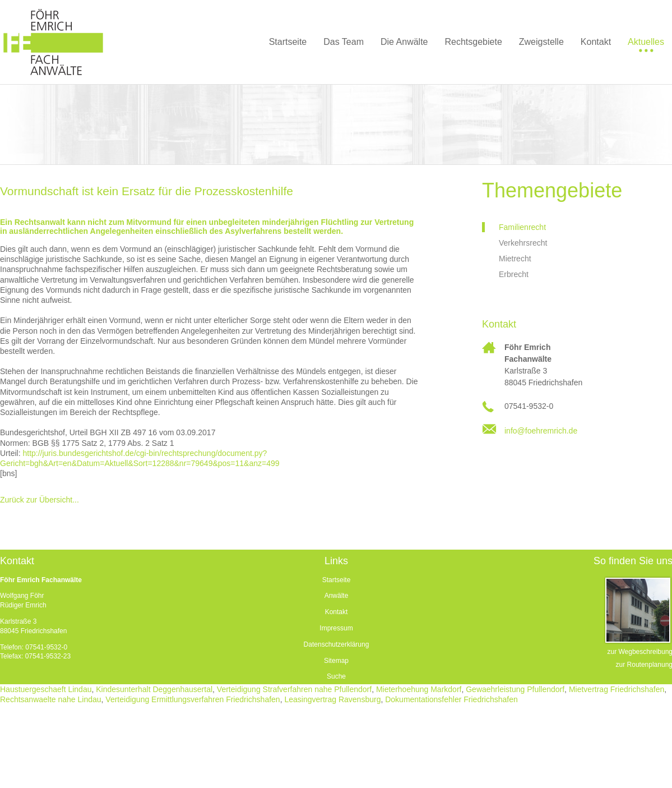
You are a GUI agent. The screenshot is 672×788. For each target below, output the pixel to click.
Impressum (336, 628)
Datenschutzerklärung (337, 644)
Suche (336, 676)
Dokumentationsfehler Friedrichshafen (451, 699)
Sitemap (336, 661)
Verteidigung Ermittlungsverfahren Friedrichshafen (193, 699)
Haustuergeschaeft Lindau (46, 689)
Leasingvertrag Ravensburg (332, 699)
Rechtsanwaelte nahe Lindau (51, 699)
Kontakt (337, 612)
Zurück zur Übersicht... (40, 500)
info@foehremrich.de (541, 431)
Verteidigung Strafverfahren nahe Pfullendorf (294, 689)
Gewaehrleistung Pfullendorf (515, 689)
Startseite (337, 580)
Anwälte (337, 596)
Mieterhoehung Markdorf (419, 689)
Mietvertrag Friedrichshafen (617, 689)
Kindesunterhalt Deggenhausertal (154, 689)
